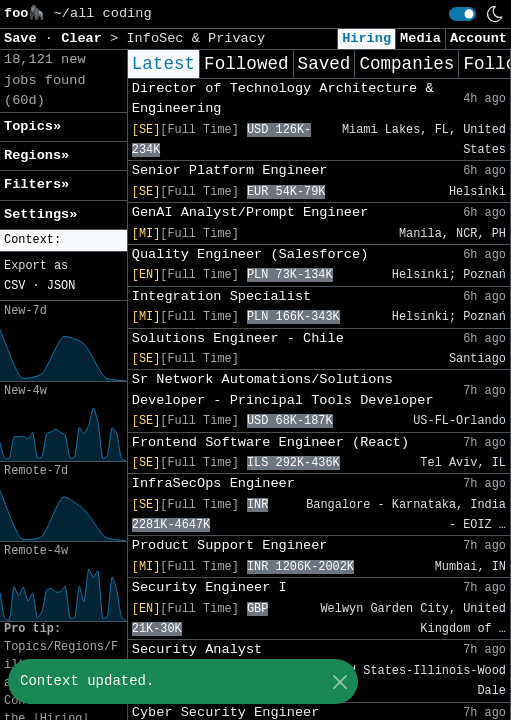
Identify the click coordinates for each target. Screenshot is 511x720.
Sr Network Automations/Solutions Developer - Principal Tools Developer (283, 389)
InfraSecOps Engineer (213, 483)
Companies (406, 64)
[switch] (462, 14)
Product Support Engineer (230, 545)
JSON (61, 286)
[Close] (339, 681)
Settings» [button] (40, 214)
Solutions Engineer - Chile (238, 338)
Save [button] (24, 38)
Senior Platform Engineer (230, 170)
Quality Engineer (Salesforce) (250, 254)
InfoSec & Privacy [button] (195, 38)
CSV (14, 286)
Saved (324, 64)
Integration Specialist (221, 296)
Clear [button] (85, 38)
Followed (246, 64)
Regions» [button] (36, 155)
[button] (63, 240)
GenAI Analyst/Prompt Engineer (250, 212)
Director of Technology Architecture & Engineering (283, 98)
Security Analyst (197, 649)
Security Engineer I (209, 587)
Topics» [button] (32, 126)
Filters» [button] (36, 184)
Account (478, 38)
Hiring (366, 38)
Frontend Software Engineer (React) (270, 442)
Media (420, 38)
